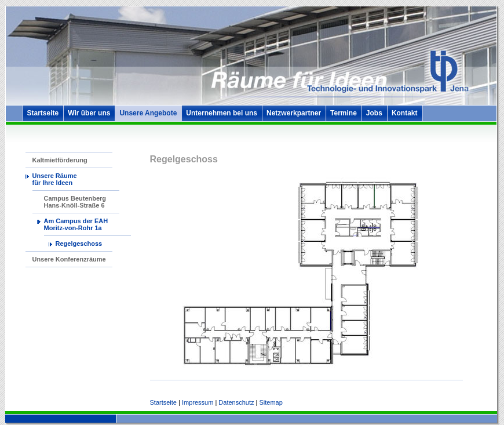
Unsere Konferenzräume (69, 259)
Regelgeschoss (79, 244)
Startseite (43, 113)
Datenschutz (236, 402)
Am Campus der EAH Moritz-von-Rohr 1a (76, 224)
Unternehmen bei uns (222, 113)
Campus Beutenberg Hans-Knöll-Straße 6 (75, 202)
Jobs (374, 113)
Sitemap (271, 402)
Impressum (198, 402)
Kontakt (405, 113)
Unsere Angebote (148, 113)
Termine (344, 113)
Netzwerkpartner (294, 113)
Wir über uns (89, 113)
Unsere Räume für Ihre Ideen (55, 179)
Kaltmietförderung (60, 160)
